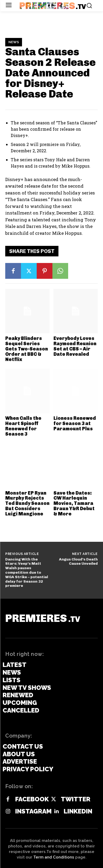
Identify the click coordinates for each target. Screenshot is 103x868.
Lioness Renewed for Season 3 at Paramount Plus (75, 423)
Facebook (32, 799)
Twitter (76, 799)
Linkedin (78, 811)
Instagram (33, 811)
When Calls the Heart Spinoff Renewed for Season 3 (23, 426)
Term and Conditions (54, 857)
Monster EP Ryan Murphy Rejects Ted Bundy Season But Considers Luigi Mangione (27, 503)
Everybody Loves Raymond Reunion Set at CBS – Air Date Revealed (75, 346)
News (14, 42)
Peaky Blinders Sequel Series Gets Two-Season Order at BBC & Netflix (27, 349)
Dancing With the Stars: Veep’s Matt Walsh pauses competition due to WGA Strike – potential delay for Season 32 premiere (27, 573)
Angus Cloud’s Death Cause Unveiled (78, 562)
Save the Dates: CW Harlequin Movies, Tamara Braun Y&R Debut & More (74, 503)
